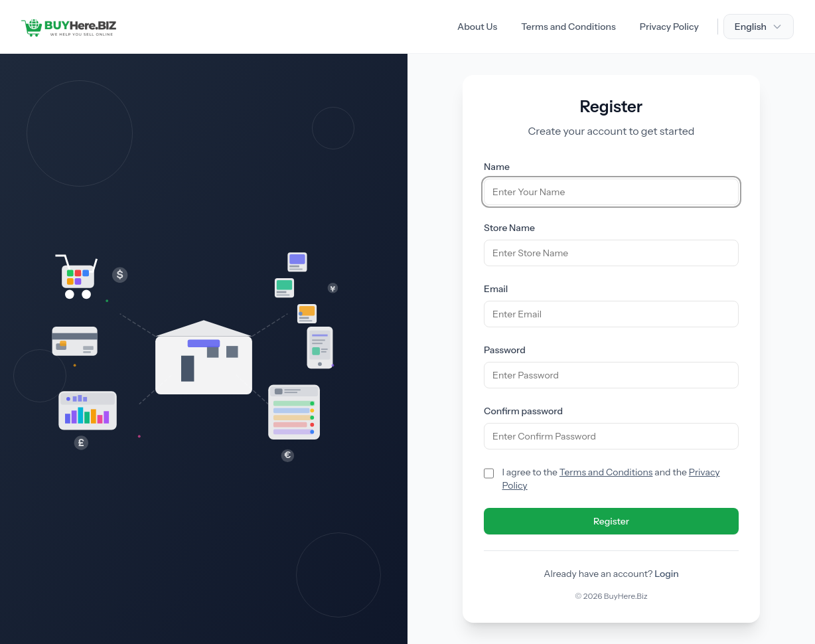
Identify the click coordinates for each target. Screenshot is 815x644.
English (759, 27)
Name (497, 167)
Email (496, 289)
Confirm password (523, 411)
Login (667, 574)
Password (505, 350)
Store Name (509, 228)
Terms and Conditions (568, 27)
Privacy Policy (669, 27)
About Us (477, 27)
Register (611, 521)
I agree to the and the (611, 479)
